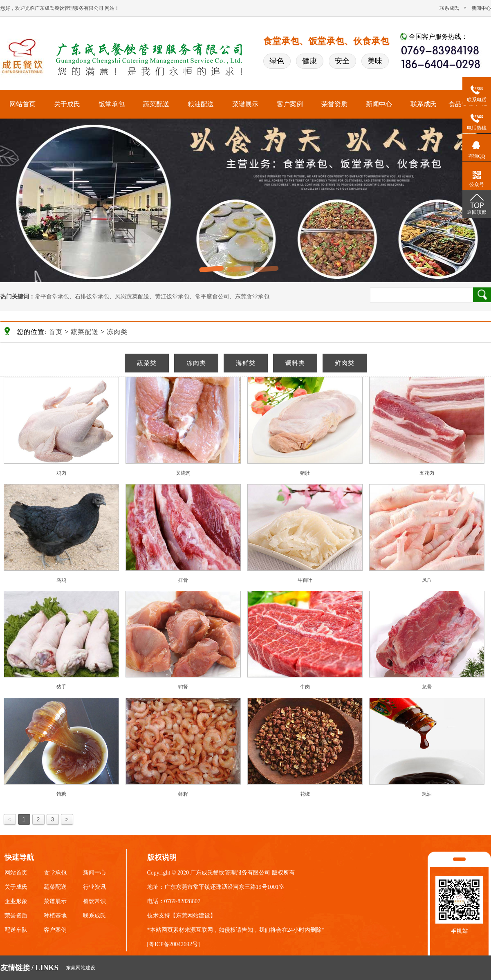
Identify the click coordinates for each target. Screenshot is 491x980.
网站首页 (22, 104)
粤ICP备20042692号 (173, 944)
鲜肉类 (345, 363)
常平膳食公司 (212, 297)
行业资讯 (94, 887)
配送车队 (16, 930)
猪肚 (305, 473)
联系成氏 (449, 8)
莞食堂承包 (255, 297)
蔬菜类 (147, 363)
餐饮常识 (94, 901)
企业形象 (16, 901)
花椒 (305, 794)
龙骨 (427, 687)
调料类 (295, 363)
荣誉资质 (334, 104)
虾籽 (183, 794)
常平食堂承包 (52, 297)
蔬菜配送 (156, 104)
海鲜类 (246, 363)
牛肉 (305, 687)
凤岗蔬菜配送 (132, 297)
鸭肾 (183, 687)
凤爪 (427, 580)
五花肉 (427, 473)
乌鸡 (61, 580)
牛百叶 (305, 580)
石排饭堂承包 (92, 297)
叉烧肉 (183, 473)
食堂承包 (55, 873)
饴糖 (61, 794)
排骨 (183, 580)
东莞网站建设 (193, 916)
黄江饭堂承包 (172, 297)
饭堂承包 (112, 104)
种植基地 (55, 916)
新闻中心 (481, 8)
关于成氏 (67, 104)
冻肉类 (117, 332)
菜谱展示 (245, 104)
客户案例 (290, 104)
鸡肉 (61, 473)
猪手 (61, 687)
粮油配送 (201, 104)
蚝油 (427, 794)
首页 (56, 332)
